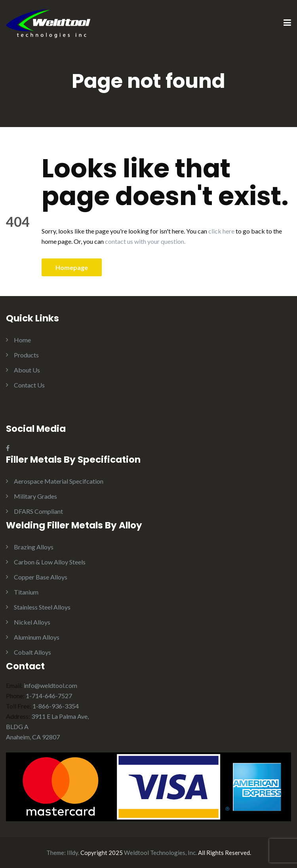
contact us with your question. (145, 241)
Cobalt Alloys (32, 652)
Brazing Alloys (34, 547)
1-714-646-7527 (49, 696)
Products (26, 355)
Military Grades (35, 496)
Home (22, 340)
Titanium (26, 592)
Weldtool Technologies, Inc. (160, 853)
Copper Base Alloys (41, 577)
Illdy (72, 853)
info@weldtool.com (50, 685)
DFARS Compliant (38, 511)
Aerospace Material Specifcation (59, 481)
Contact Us (29, 385)
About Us (27, 370)
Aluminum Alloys (37, 637)
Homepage (72, 267)
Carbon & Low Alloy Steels (50, 562)
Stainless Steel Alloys (42, 607)
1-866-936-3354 (56, 706)
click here (221, 231)
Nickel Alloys (32, 622)
